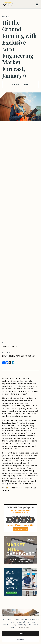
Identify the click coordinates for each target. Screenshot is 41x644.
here (9, 488)
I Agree (21, 634)
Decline (21, 640)
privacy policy (23, 627)
